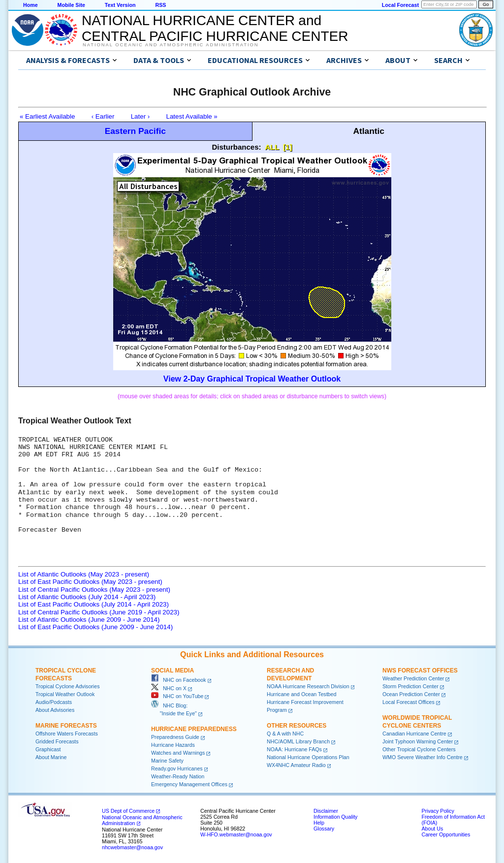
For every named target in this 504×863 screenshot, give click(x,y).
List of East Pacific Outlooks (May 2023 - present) (90, 582)
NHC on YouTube (177, 696)
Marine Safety (167, 761)
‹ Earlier (103, 116)
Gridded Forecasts (57, 741)
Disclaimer (326, 811)
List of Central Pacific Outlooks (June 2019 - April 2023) (99, 612)
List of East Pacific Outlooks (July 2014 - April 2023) (94, 604)
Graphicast (48, 749)
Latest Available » (192, 116)
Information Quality (335, 817)
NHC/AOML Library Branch (298, 741)
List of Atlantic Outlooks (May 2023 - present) (84, 574)
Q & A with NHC (285, 734)
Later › (141, 116)
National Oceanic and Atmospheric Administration (171, 45)
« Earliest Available (47, 116)
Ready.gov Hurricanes (177, 768)
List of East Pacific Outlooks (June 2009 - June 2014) (95, 627)
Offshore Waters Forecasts (67, 734)
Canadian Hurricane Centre (414, 734)
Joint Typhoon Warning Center (418, 741)
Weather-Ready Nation (178, 776)
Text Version (120, 5)
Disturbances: (237, 147)
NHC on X (169, 688)
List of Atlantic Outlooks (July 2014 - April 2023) (87, 597)
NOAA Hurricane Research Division (308, 686)
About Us (432, 829)
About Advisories (55, 710)
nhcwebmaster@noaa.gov (132, 847)
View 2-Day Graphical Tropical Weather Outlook (252, 379)
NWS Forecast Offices (420, 671)
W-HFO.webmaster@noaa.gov (236, 834)
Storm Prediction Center (410, 686)
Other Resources (297, 726)
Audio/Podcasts (54, 702)
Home (31, 5)
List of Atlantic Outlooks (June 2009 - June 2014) (89, 620)
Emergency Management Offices (189, 784)
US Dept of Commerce (128, 811)
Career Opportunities (446, 834)
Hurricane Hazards (173, 745)
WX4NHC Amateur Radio (296, 765)
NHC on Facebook (179, 680)
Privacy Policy (438, 811)
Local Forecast (400, 5)
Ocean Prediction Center (411, 694)
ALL (272, 147)
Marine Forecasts (66, 726)
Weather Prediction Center (413, 678)
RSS (160, 5)
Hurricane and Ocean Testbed (301, 694)
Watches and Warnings (178, 753)
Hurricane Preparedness (194, 729)
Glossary (324, 829)
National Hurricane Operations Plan (308, 757)
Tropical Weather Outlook (65, 694)
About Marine (51, 757)
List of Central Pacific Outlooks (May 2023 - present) (94, 590)
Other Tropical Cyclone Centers (419, 749)
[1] (287, 147)
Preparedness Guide (175, 737)
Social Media (173, 671)
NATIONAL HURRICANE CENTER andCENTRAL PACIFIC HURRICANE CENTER (215, 28)
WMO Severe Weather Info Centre (423, 757)
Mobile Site (71, 5)
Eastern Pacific (135, 131)
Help (319, 823)
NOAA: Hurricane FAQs (294, 749)
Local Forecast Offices (409, 702)
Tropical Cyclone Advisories (68, 686)
